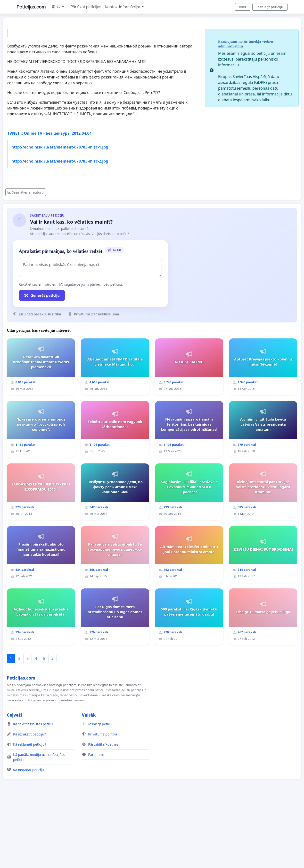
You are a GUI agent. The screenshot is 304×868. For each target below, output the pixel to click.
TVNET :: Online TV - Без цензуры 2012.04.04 (49, 133)
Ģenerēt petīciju (42, 295)
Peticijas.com (31, 7)
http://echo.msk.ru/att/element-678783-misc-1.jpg (60, 147)
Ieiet (243, 7)
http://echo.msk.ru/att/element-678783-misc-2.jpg (60, 161)
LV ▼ (58, 7)
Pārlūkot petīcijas (86, 7)
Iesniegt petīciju (270, 7)
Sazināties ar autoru (26, 192)
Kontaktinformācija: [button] (123, 7)
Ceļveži (14, 715)
